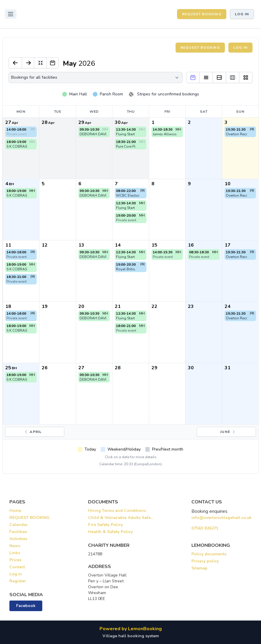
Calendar (19, 525)
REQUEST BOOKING (202, 14)
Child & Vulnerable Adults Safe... (121, 518)
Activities (18, 539)
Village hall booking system (131, 636)
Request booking (200, 48)
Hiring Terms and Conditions (117, 511)
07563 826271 (205, 528)
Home (15, 511)
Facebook (26, 606)
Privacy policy (205, 561)
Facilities (18, 532)
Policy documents (209, 554)
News (15, 546)
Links (15, 553)
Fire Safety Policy (105, 525)
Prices (15, 560)
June (228, 432)
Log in (242, 14)
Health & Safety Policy (110, 532)
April (33, 432)
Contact (17, 567)
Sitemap (199, 568)
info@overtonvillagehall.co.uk (222, 518)
